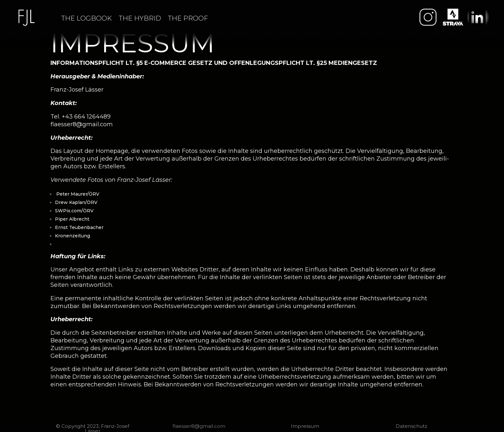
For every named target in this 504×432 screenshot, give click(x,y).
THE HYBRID (140, 18)
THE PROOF (188, 18)
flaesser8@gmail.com (82, 124)
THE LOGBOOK (87, 18)
